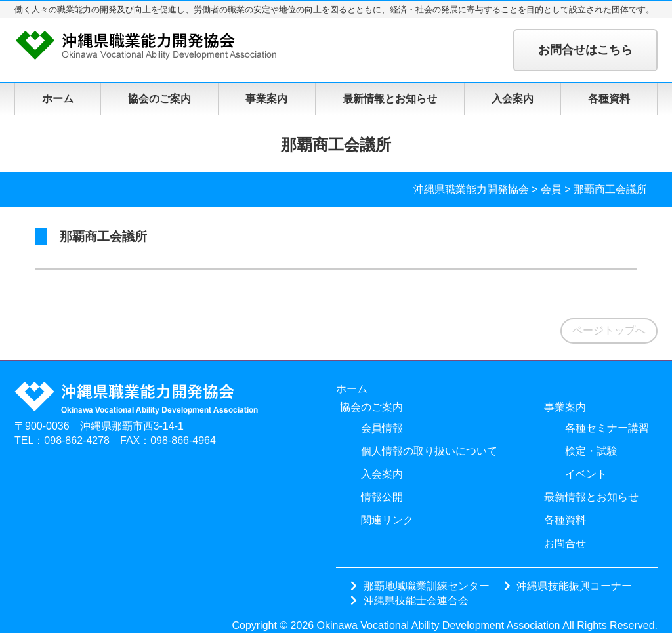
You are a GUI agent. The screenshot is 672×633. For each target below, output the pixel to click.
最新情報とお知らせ (390, 99)
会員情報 (382, 428)
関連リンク (387, 520)
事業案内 (266, 99)
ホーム (58, 99)
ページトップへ (609, 330)
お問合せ (565, 543)
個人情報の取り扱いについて (429, 451)
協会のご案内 (159, 99)
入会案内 (513, 99)
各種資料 (609, 99)
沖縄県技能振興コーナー (574, 586)
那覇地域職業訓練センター (427, 586)
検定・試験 (591, 451)
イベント (586, 474)
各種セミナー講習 (607, 428)
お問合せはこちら (585, 50)
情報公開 (382, 497)
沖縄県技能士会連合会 (416, 600)
